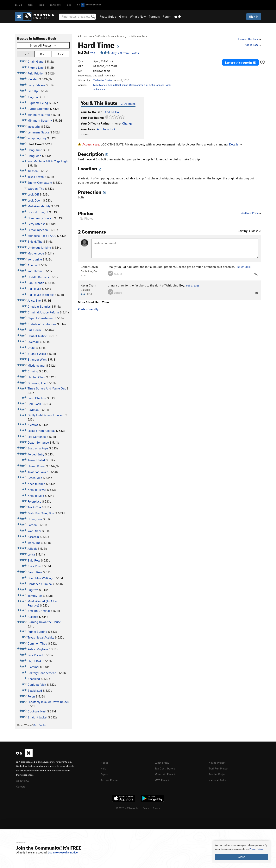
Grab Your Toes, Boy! (41, 513)
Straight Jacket (37, 717)
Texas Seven (36, 177)
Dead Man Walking (40, 578)
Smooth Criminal (39, 611)
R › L (43, 54)
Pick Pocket (35, 655)
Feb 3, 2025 (193, 286)
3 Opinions (128, 104)
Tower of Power (38, 472)
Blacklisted (35, 691)
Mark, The (34, 543)
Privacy (156, 807)
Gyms (123, 16)
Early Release (36, 85)
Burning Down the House (44, 622)
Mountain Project (166, 774)
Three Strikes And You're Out (47, 388)
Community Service (40, 218)
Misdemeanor (36, 365)
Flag (256, 274)
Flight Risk (35, 661)
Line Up (33, 91)
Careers (21, 786)
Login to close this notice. (63, 852)
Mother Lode (36, 253)
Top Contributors (166, 768)
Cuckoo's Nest (37, 711)
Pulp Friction (36, 73)
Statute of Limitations (42, 324)
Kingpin (33, 97)
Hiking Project (218, 762)
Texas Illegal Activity (41, 637)
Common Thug (37, 643)
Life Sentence (37, 437)
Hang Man (34, 156)
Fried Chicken (37, 398)
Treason (33, 171)
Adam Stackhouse (118, 85)
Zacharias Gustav (103, 80)
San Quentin (36, 283)
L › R (26, 54)
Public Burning (37, 632)
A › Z (60, 54)
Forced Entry (36, 454)
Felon (31, 696)
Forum (167, 16)
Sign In (254, 16)
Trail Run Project (219, 768)
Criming (33, 371)
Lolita (31, 554)
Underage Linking (39, 248)
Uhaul (31, 348)
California (100, 36)
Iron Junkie (35, 259)
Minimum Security (40, 120)
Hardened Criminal (40, 584)
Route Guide (108, 16)
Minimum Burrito (39, 115)
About (105, 762)
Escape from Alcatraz (41, 431)
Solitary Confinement (42, 673)
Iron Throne (35, 271)
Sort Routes (40, 725)
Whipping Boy (37, 138)
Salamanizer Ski (138, 85)
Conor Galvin (89, 267)
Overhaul (34, 342)
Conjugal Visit (37, 685)
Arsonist (33, 617)
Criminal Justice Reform (43, 312)
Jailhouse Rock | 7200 (42, 236)
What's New (138, 16)
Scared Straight (38, 212)
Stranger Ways (37, 359)
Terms (146, 807)
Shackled (34, 679)
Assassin (33, 537)
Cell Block (34, 404)
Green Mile (35, 478)
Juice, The (34, 300)
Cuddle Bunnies (38, 277)
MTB (31, 5)
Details (235, 144)
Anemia (33, 265)
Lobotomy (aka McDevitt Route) (48, 702)
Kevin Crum (88, 285)
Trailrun (56, 5)
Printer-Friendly (88, 309)
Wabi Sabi (34, 531)
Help (104, 768)
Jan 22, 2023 (244, 267)
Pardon (32, 525)
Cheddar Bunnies (39, 306)
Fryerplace (34, 501)
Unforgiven (35, 519)
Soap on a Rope (38, 448)
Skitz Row (34, 566)
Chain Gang (36, 61)
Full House (35, 330)
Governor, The (37, 383)
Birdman (33, 410)
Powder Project (218, 774)
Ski (69, 5)
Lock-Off (33, 194)
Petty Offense (36, 224)
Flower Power (36, 466)
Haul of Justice (37, 336)
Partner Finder (110, 780)
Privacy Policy (256, 849)
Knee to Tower (37, 490)
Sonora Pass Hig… (118, 36)
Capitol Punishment (41, 318)
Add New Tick (106, 129)
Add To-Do (112, 112)
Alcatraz (33, 425)
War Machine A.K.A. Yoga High (48, 161)
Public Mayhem (38, 649)
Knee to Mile (36, 496)
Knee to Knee (36, 484)
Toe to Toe (34, 507)
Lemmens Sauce (38, 132)
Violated (33, 79)
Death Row (35, 572)
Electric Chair (36, 377)
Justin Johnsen (157, 85)
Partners (154, 16)
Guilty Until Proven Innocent (46, 415)
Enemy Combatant (40, 183)
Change (127, 123)
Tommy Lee (35, 596)
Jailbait (32, 549)
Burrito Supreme (38, 109)
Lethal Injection (38, 230)
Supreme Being (38, 103)
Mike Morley (100, 85)
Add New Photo (251, 213)
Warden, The (36, 189)
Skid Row (34, 560)
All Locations (85, 36)
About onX (23, 780)
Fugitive (33, 590)
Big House (34, 289)
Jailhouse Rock (139, 36)
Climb (19, 5)
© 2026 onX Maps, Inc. (128, 807)
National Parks (218, 780)
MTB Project (163, 780)
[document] (241, 852)
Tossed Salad (36, 460)
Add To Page (253, 45)
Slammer (33, 667)
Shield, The (35, 241)
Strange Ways (37, 354)
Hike (41, 5)
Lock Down (35, 200)
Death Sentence (38, 442)
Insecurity (34, 126)
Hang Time (35, 150)
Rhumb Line (36, 68)
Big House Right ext (41, 295)
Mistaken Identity (39, 206)
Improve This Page (250, 39)
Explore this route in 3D (242, 62)
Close (241, 857)
